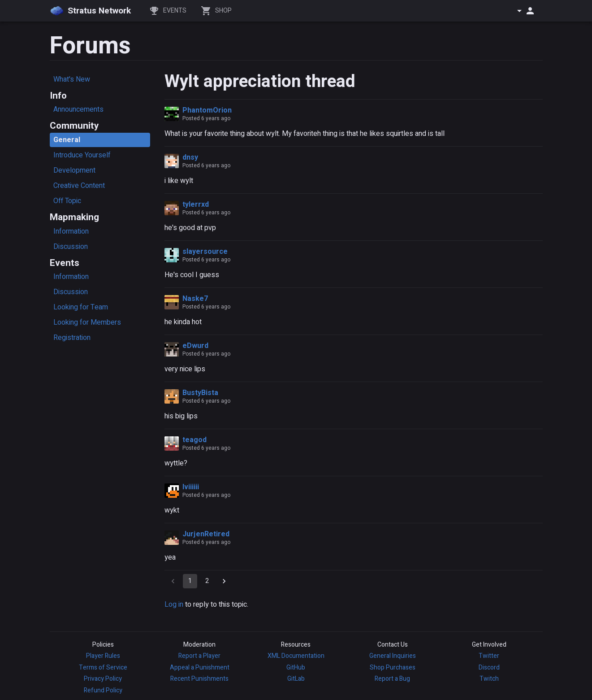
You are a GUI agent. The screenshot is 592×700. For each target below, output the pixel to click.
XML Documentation (296, 656)
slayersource (205, 252)
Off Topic (67, 201)
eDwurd (195, 346)
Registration (72, 338)
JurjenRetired (206, 534)
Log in (174, 604)
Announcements (78, 109)
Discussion (71, 247)
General (67, 140)
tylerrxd (196, 204)
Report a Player (199, 656)
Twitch (489, 679)
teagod (194, 440)
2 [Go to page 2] (207, 581)
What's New (72, 79)
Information (71, 231)
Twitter (489, 656)
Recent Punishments (199, 679)
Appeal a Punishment (200, 667)
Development (74, 170)
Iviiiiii (191, 487)
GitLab (296, 679)
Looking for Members (87, 322)
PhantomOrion (207, 110)
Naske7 (195, 299)
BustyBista (200, 393)
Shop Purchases (393, 667)
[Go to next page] (224, 581)
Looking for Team (81, 307)
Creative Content (79, 186)
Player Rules (103, 656)
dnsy (190, 157)
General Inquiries (393, 656)
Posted (206, 118)
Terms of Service (103, 667)
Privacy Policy (103, 679)
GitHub (296, 667)
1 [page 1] (190, 581)
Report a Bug (392, 679)
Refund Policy (103, 690)
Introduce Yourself (82, 155)
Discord (489, 667)
